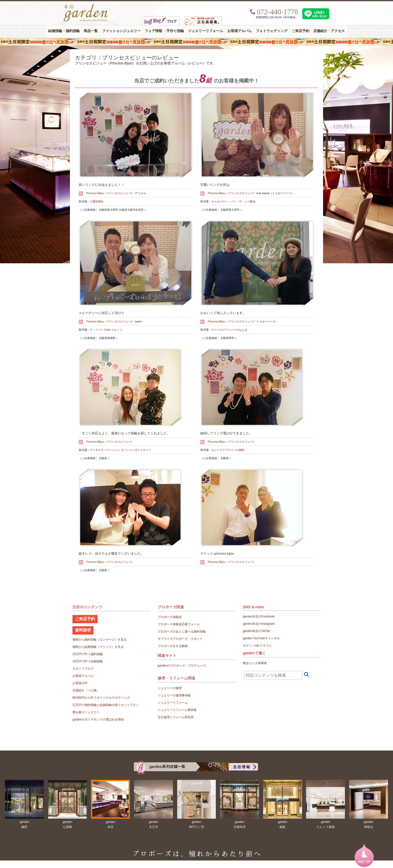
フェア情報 (153, 31)
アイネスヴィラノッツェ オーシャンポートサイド (120, 450)
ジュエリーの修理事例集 (174, 695)
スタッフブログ (83, 669)
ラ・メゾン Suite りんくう (106, 330)
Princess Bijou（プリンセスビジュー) (109, 193)
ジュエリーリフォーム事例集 (177, 710)
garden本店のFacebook (259, 616)
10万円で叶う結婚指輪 (88, 661)
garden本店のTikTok (256, 631)
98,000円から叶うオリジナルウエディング (101, 698)
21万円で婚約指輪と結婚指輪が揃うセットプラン (106, 705)
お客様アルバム (240, 31)
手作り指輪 (175, 31)
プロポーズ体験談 (170, 617)
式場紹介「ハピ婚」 (86, 690)
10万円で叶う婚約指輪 (88, 654)
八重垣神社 (97, 201)
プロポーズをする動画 (173, 646)
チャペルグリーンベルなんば (229, 330)
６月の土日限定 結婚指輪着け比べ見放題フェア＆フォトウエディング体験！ (197, 42)
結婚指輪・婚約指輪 (64, 31)
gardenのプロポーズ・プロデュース (182, 666)
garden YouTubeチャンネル (261, 638)
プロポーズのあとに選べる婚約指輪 (182, 632)
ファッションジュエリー (121, 31)
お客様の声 (80, 683)
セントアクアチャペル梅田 (228, 450)
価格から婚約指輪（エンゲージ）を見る (100, 640)
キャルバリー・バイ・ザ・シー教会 (233, 201)
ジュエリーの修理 (170, 688)
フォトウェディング (272, 31)
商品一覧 (91, 31)
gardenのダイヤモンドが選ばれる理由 (98, 719)
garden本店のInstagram (259, 624)
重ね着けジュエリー (86, 712)
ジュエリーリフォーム (206, 31)
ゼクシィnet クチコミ (257, 646)
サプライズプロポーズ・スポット (180, 639)
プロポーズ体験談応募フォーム (179, 624)
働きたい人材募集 (255, 663)
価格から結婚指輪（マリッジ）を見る (98, 647)
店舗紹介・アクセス (329, 31)
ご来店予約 (301, 31)
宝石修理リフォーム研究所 (176, 717)
